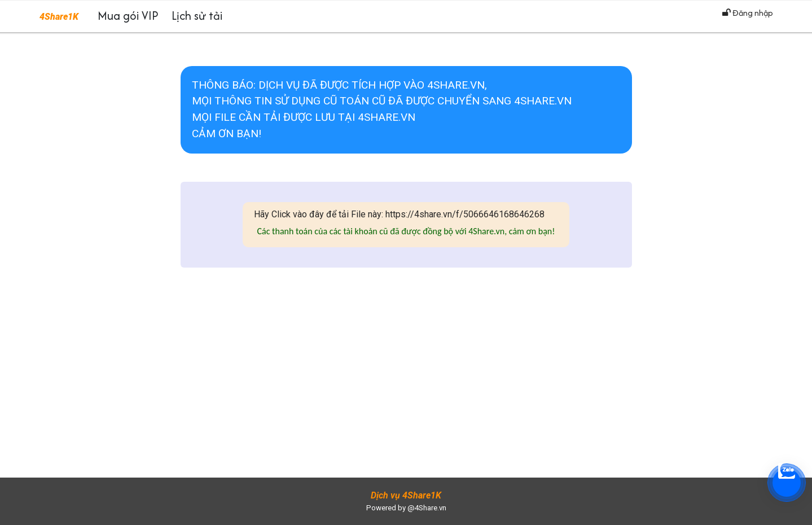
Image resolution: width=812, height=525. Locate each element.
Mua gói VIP (128, 16)
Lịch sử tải (197, 16)
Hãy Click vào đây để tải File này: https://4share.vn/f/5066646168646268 (399, 214)
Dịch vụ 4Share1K (406, 495)
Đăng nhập (748, 13)
